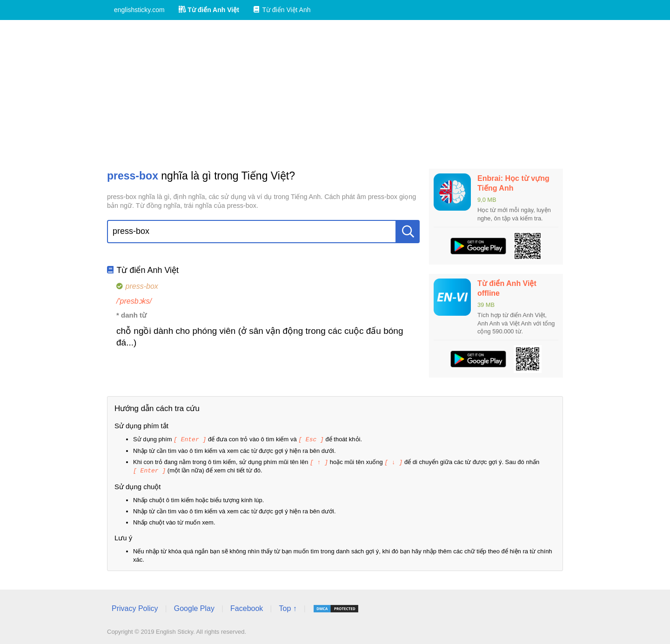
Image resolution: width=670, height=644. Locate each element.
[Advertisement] (335, 94)
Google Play (194, 607)
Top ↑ (288, 607)
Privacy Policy (135, 607)
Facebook (247, 607)
